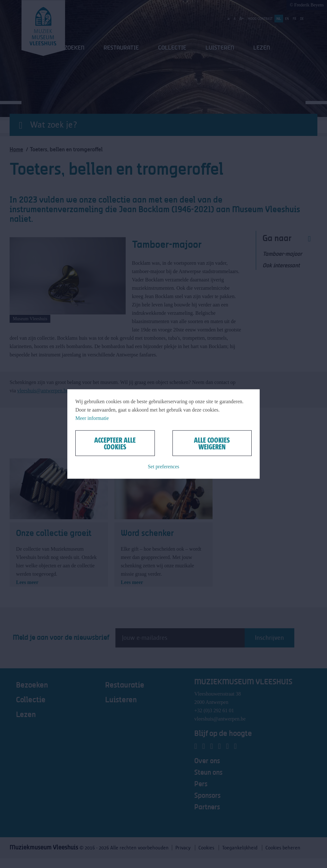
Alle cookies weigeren (212, 443)
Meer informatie (92, 418)
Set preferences (163, 467)
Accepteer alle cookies (115, 443)
